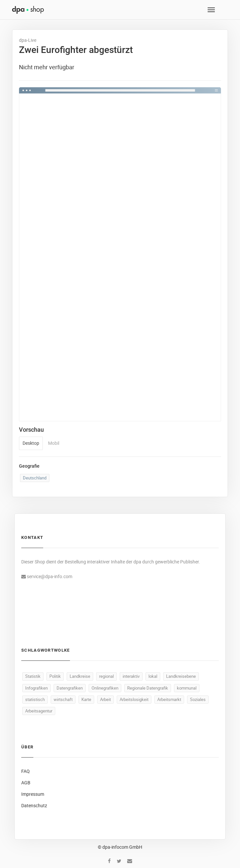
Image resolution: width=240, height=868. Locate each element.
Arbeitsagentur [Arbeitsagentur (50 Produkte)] (39, 711)
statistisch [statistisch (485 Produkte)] (35, 699)
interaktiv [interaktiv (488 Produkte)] (131, 676)
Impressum (33, 794)
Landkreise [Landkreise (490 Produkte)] (80, 676)
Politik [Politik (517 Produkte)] (55, 676)
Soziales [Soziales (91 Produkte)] (198, 699)
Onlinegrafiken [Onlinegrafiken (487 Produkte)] (105, 688)
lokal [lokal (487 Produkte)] (153, 676)
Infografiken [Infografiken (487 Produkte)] (36, 688)
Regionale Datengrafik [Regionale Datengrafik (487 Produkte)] (148, 688)
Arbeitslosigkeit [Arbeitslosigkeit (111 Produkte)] (134, 699)
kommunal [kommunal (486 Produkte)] (187, 688)
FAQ (26, 771)
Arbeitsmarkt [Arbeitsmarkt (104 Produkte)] (169, 699)
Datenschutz (34, 805)
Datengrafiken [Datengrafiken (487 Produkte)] (70, 688)
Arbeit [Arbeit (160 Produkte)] (105, 699)
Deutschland (35, 478)
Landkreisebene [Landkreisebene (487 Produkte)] (181, 676)
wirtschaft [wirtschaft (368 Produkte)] (63, 699)
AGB (26, 783)
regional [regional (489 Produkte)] (106, 676)
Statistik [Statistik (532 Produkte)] (33, 676)
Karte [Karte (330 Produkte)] (86, 699)
